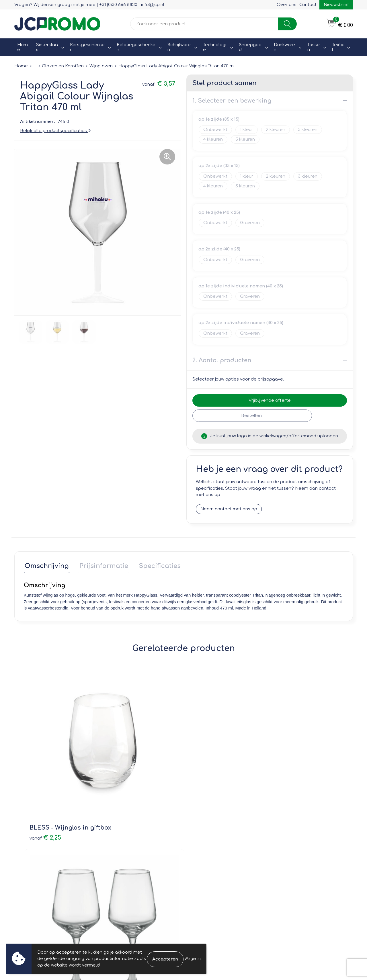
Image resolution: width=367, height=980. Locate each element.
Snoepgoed (250, 47)
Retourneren (204, 842)
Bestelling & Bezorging (215, 834)
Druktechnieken (123, 850)
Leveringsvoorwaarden (299, 825)
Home (23, 47)
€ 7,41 (125, 764)
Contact (308, 5)
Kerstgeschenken (87, 47)
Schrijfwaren (179, 47)
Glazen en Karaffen (63, 66)
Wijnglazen (101, 66)
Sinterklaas (47, 47)
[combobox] (204, 24)
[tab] (46, 566)
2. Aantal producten (222, 360)
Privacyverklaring (293, 842)
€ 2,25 (45, 764)
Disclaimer (286, 850)
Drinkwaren (284, 47)
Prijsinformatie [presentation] (101, 565)
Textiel (338, 47)
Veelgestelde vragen (129, 842)
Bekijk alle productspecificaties (55, 131)
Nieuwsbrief (336, 5)
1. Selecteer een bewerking (232, 100)
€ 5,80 (205, 755)
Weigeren (193, 959)
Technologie (215, 47)
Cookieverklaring (292, 834)
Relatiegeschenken (136, 47)
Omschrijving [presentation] (46, 565)
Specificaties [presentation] (155, 565)
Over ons (287, 5)
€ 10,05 (286, 755)
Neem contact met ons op (229, 509)
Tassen (314, 47)
